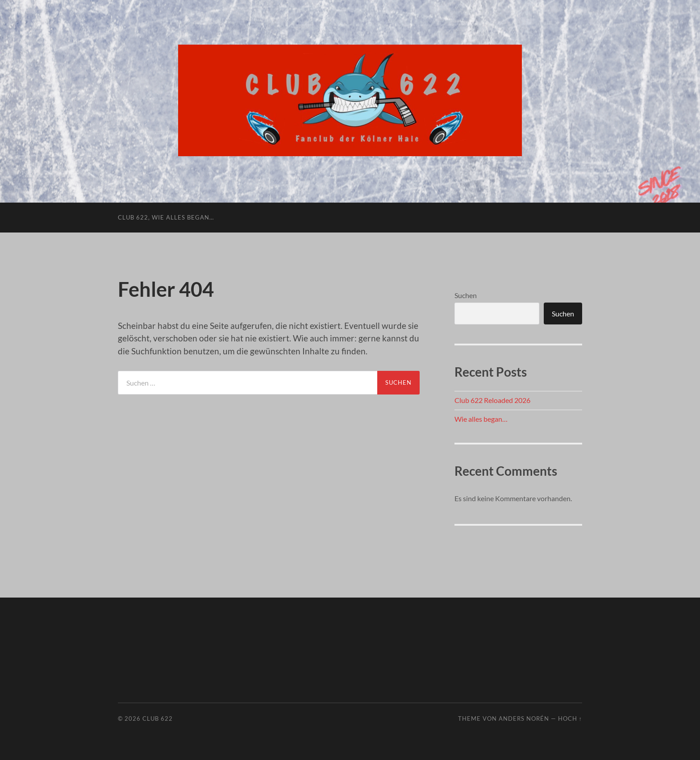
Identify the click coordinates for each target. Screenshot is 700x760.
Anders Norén (524, 718)
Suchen (466, 295)
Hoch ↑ (570, 718)
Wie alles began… (481, 419)
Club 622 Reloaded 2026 (492, 400)
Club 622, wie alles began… (166, 217)
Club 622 (158, 718)
